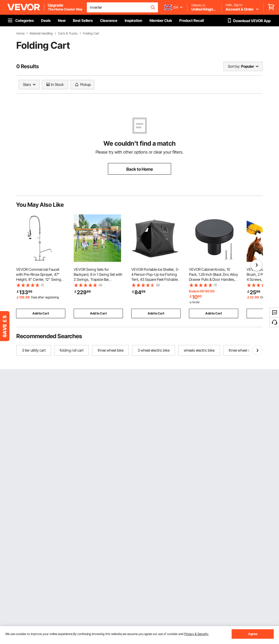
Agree (253, 634)
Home (20, 33)
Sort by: (234, 66)
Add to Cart (41, 313)
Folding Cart (91, 33)
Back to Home (140, 169)
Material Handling (41, 33)
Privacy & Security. (196, 634)
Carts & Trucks (68, 33)
